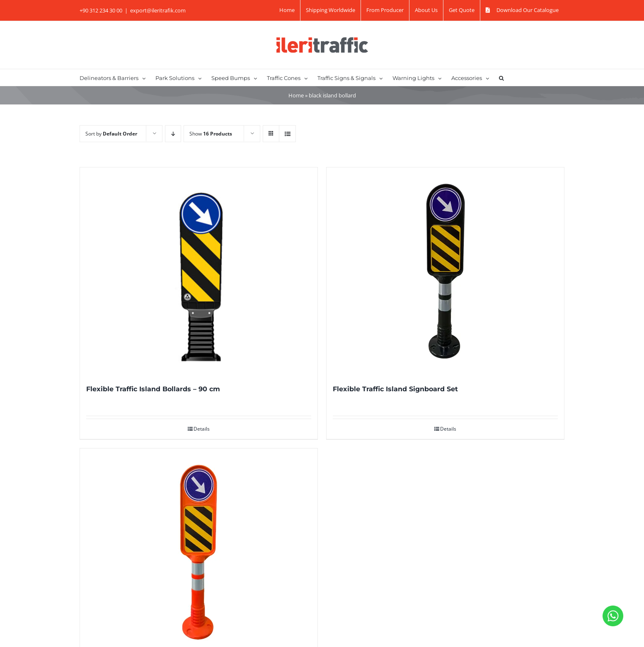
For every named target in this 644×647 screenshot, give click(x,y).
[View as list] (287, 134)
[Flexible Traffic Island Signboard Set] (445, 271)
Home (296, 95)
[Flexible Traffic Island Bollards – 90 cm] (199, 271)
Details (202, 429)
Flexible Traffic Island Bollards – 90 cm (153, 389)
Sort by (111, 134)
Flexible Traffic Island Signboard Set (395, 389)
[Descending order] (173, 134)
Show (211, 134)
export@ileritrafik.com (158, 10)
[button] (501, 78)
